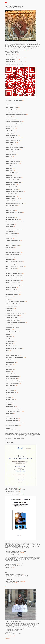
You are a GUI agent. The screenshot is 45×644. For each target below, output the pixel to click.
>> (16, 290)
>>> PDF (19, 488)
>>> (18, 55)
